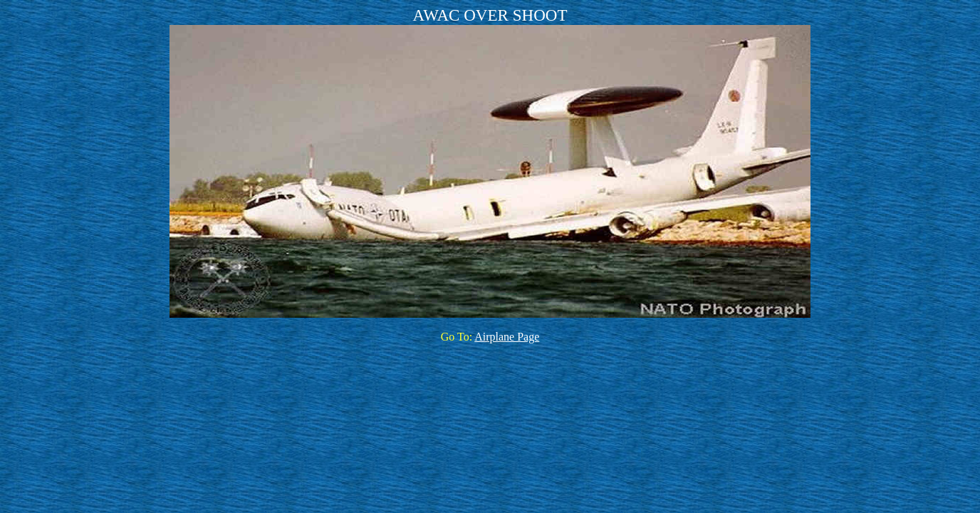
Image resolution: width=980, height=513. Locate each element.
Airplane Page (507, 337)
